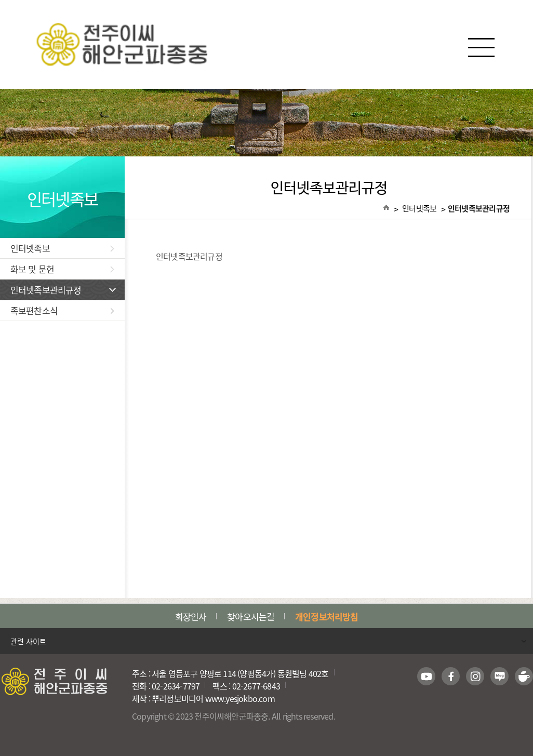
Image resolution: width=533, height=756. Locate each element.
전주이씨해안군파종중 (267, 44)
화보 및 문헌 (62, 269)
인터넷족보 (62, 248)
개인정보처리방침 (327, 616)
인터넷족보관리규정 (63, 290)
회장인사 (191, 616)
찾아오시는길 (251, 616)
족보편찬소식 (62, 310)
